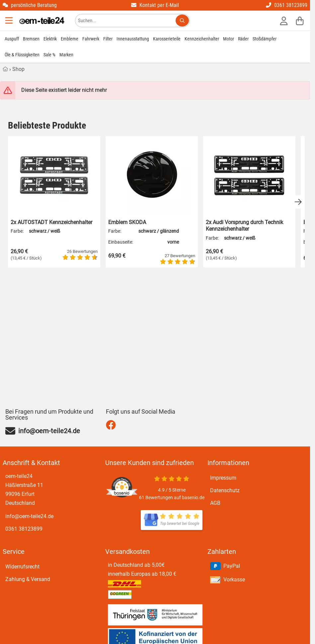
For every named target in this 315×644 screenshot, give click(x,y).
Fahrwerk (91, 39)
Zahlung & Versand (28, 579)
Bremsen (31, 39)
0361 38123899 (287, 5)
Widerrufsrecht (22, 567)
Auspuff (12, 39)
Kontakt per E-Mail (155, 5)
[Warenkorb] (300, 21)
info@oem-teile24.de (29, 516)
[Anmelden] (284, 21)
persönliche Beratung (30, 5)
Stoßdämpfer (265, 39)
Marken (66, 55)
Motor (229, 39)
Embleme (70, 39)
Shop (18, 69)
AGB (215, 503)
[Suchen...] (182, 21)
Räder (243, 39)
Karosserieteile (167, 39)
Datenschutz (225, 490)
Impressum (223, 478)
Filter (108, 39)
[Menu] (10, 21)
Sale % (49, 55)
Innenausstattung (133, 39)
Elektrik (50, 39)
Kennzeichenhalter (202, 39)
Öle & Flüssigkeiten (22, 55)
